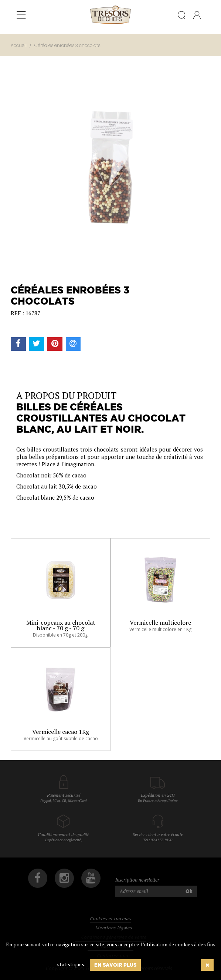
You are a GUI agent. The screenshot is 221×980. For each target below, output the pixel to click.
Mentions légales (113, 928)
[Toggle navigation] (21, 15)
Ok (189, 891)
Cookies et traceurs (110, 918)
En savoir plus (115, 965)
